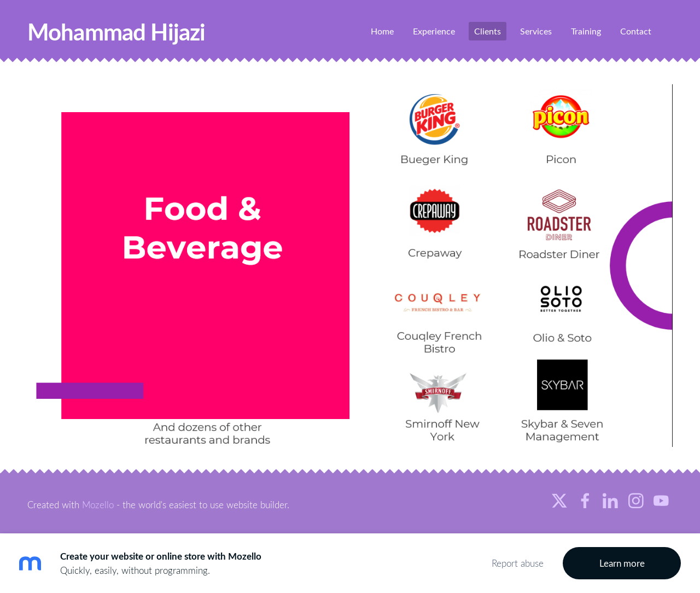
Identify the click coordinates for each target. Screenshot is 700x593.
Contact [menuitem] (636, 31)
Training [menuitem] (586, 31)
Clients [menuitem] (488, 31)
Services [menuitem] (536, 31)
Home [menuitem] (382, 31)
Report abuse (518, 563)
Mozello (98, 505)
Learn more (622, 563)
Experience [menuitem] (434, 31)
